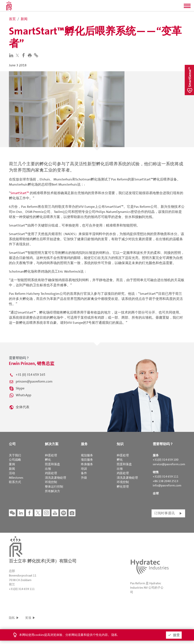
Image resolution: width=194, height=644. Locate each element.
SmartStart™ (20, 193)
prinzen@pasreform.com (34, 381)
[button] (187, 7)
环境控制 (51, 482)
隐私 (12, 618)
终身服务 (87, 464)
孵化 (48, 460)
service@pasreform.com (169, 464)
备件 (84, 473)
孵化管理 (123, 487)
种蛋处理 (51, 455)
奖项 (28, 618)
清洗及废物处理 (56, 478)
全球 (156, 493)
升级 (84, 478)
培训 (84, 469)
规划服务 (87, 455)
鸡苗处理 (51, 473)
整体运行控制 (54, 487)
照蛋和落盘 (52, 464)
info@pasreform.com (167, 485)
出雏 (48, 469)
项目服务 (87, 460)
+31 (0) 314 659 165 (31, 375)
